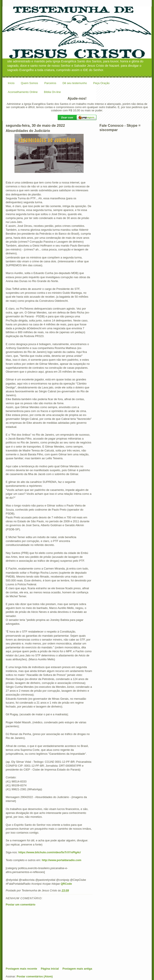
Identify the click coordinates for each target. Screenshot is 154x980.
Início (11, 83)
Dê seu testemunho (75, 83)
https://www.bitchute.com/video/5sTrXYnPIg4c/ (50, 852)
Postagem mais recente (21, 969)
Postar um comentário (21, 905)
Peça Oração (101, 83)
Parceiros (50, 83)
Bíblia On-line (52, 92)
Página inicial (50, 969)
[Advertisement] (38, 936)
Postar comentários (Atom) (35, 976)
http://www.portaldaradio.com (61, 860)
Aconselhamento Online (23, 92)
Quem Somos (29, 83)
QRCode (66, 884)
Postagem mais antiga (77, 969)
